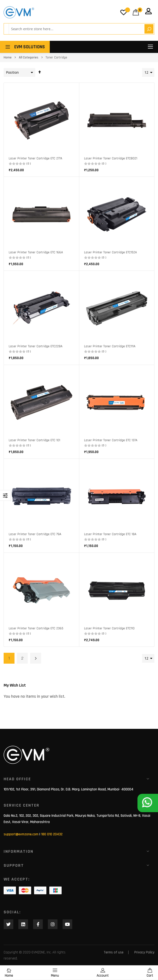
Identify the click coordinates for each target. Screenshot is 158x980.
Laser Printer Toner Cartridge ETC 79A (35, 534)
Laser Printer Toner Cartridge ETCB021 (111, 158)
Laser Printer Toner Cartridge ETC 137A (111, 440)
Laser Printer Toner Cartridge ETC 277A (35, 158)
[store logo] (19, 12)
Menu (55, 973)
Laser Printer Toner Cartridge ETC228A (36, 346)
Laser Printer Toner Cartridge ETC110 (109, 628)
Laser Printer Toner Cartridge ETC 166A (36, 252)
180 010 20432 (52, 834)
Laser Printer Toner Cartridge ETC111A (110, 346)
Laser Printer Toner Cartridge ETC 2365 (36, 628)
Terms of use (114, 952)
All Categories (29, 57)
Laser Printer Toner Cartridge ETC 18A (110, 534)
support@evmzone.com (21, 834)
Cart (150, 973)
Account (103, 973)
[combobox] (76, 29)
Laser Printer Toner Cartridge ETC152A (110, 252)
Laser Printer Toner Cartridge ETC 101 (34, 440)
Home (8, 57)
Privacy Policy (144, 952)
